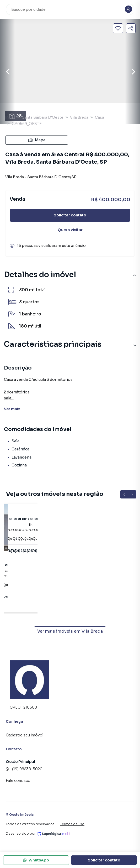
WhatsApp (36, 860)
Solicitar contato (70, 215)
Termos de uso (72, 824)
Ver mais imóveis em (70, 631)
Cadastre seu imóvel (25, 735)
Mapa (37, 140)
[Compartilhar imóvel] (131, 28)
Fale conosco (18, 781)
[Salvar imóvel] (118, 28)
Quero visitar (70, 230)
